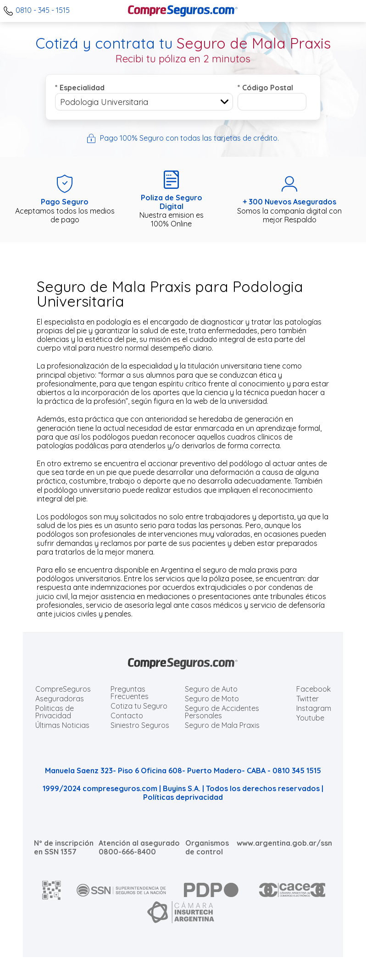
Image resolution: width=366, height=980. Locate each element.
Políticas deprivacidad (183, 797)
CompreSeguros (63, 689)
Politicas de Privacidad (55, 712)
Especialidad (80, 88)
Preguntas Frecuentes (130, 693)
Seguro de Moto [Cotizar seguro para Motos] (212, 699)
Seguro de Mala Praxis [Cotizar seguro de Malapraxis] (222, 725)
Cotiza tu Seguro (139, 706)
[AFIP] (52, 890)
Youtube (310, 718)
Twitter (308, 699)
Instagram (314, 708)
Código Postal (265, 88)
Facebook (313, 689)
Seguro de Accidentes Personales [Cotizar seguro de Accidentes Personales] (222, 712)
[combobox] (144, 102)
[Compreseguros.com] (183, 11)
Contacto (127, 716)
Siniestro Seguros (140, 725)
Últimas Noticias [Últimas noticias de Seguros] (62, 725)
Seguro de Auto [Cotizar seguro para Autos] (211, 689)
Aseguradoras (60, 699)
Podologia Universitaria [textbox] (104, 102)
